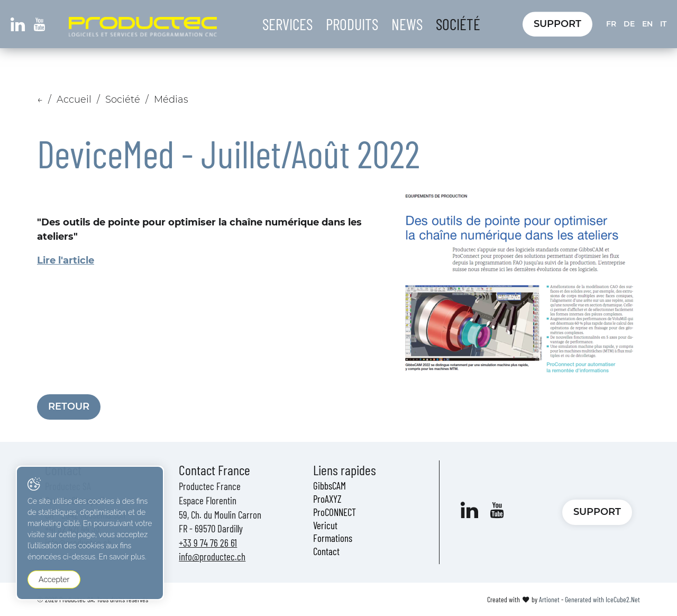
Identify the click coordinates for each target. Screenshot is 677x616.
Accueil (74, 99)
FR (611, 24)
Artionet (549, 599)
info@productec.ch (212, 556)
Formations (333, 538)
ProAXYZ (327, 499)
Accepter (54, 579)
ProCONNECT (335, 512)
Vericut (325, 525)
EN (647, 24)
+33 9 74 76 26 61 (208, 543)
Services (287, 24)
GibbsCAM (330, 486)
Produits (352, 24)
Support (557, 24)
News (407, 24)
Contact (326, 551)
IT (663, 24)
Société (458, 24)
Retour (69, 406)
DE (629, 24)
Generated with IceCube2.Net (602, 599)
